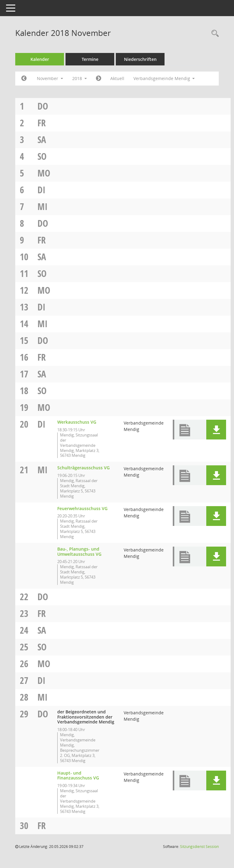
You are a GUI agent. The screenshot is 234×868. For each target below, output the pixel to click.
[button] (216, 430)
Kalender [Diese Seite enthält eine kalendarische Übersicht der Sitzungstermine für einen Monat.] (40, 59)
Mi (43, 206)
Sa (42, 140)
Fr (42, 123)
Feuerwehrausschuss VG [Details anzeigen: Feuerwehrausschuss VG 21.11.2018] (82, 508)
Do (43, 106)
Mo (44, 173)
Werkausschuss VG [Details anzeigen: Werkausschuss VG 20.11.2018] (77, 422)
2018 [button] (80, 78)
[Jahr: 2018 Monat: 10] (24, 79)
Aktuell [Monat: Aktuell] (117, 78)
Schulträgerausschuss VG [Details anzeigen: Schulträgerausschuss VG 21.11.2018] (83, 468)
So (42, 156)
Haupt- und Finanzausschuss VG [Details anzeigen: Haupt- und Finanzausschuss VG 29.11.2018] (78, 775)
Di (41, 190)
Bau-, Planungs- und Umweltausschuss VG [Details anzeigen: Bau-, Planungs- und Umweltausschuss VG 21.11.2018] (79, 551)
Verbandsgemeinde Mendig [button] (164, 78)
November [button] (50, 78)
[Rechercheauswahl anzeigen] (214, 34)
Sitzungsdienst (199, 847)
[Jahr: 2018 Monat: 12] (99, 79)
